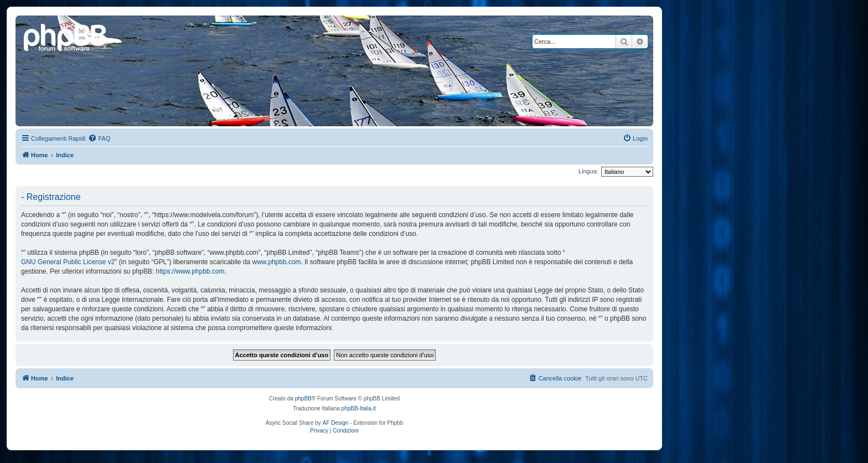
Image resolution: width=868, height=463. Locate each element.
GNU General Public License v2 (68, 262)
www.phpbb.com (277, 262)
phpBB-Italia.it (359, 408)
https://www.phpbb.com (190, 271)
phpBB (303, 398)
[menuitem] (99, 138)
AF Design (336, 423)
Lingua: (588, 171)
